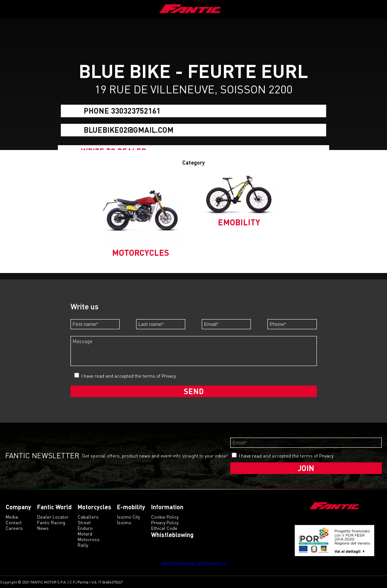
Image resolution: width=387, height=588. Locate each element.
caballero (88, 517)
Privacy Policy (165, 523)
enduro (85, 528)
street (84, 523)
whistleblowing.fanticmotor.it (193, 563)
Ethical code (164, 528)
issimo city (128, 517)
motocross (89, 539)
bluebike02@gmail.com (129, 130)
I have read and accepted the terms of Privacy (129, 376)
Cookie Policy (165, 517)
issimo (124, 523)
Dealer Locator (53, 517)
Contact (14, 523)
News (43, 528)
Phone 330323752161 (122, 111)
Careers (14, 528)
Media (12, 517)
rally (83, 545)
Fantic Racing (51, 523)
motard (85, 534)
